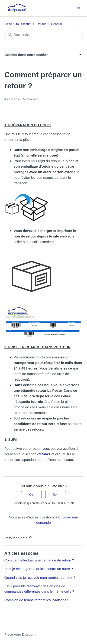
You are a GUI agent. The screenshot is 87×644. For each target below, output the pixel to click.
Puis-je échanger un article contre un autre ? (39, 569)
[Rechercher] (44, 35)
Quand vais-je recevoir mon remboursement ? (40, 578)
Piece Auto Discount (18, 24)
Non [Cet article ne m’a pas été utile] (56, 495)
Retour (41, 24)
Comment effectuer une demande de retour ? (39, 560)
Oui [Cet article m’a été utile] (31, 495)
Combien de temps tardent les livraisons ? (37, 600)
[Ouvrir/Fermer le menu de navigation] (79, 8)
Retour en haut (19, 537)
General (56, 24)
